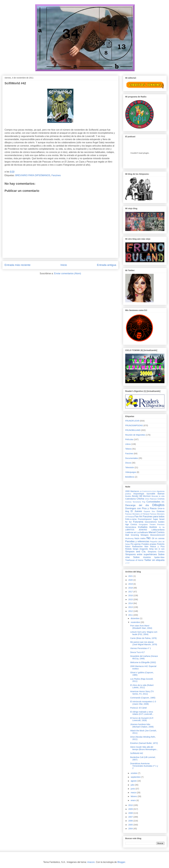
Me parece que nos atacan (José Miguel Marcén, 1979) (144, 643)
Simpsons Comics (156, 552)
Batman (161, 494)
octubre (134, 773)
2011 (131, 615)
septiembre (136, 777)
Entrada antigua (107, 265)
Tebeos (128, 449)
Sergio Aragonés (140, 549)
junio (133, 789)
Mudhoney (129, 539)
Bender (135, 496)
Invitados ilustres (147, 527)
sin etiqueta (158, 560)
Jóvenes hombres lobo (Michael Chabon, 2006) (142, 726)
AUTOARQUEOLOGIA (148, 491)
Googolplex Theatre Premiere (152, 525)
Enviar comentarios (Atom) (68, 273)
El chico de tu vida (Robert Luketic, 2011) (142, 686)
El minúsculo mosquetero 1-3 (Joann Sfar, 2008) (143, 703)
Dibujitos (158, 505)
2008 (131, 813)
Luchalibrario (142, 532)
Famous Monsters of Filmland (137, 514)
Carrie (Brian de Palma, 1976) (143, 638)
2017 (131, 592)
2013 (131, 607)
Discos (128, 463)
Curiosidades (153, 502)
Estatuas (161, 511)
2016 (131, 595)
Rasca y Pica (157, 546)
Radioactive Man (140, 546)
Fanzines (56, 175)
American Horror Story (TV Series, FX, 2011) (142, 693)
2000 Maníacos (132, 491)
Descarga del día (137, 505)
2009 (131, 809)
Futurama (138, 522)
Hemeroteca (131, 527)
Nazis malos (140, 538)
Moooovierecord (157, 535)
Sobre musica (142, 557)
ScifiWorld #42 (137, 753)
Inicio (64, 265)
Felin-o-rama (131, 519)
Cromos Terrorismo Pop (135, 502)
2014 (131, 603)
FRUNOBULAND (133, 430)
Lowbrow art (131, 532)
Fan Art (138, 517)
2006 (131, 821)
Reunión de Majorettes (135, 435)
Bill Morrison (145, 496)
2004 (131, 829)
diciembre (135, 618)
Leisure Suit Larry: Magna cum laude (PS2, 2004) (144, 633)
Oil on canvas (158, 538)
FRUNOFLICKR (132, 421)
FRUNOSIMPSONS (134, 425)
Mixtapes (145, 535)
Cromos (161, 499)
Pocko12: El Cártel (138, 708)
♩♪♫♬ (127, 563)
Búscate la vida (158, 496)
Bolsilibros (130, 477)
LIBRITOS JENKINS (136, 530)
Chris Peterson (151, 499)
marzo (134, 793)
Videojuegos (131, 472)
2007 (131, 817)
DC (163, 502)
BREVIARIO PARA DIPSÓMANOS (33, 175)
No (148, 538)
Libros (128, 444)
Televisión (130, 467)
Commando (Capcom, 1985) (143, 698)
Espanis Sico (149, 511)
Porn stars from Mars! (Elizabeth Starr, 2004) (141, 627)
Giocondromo (151, 522)
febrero (134, 796)
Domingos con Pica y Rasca (141, 508)
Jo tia (162, 527)
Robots (128, 549)
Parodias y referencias (137, 541)
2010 (131, 805)
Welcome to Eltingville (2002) (143, 662)
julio (133, 785)
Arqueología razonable (144, 494)
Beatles (128, 496)
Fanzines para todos (154, 517)
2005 (131, 825)
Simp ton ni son (157, 549)
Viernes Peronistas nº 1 (141, 648)
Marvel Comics (157, 532)
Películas (129, 439)
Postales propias (149, 544)
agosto (134, 781)
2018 (131, 588)
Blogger (121, 862)
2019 (131, 584)
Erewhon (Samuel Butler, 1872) (144, 743)
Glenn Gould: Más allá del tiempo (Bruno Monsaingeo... (144, 748)
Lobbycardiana (158, 530)
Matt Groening (132, 535)
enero (133, 800)
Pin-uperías (136, 544)
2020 (131, 580)
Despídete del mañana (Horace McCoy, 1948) (144, 657)
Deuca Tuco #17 (137, 652)
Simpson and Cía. (136, 552)
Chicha (140, 499)
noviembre (136, 622)
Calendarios (131, 499)
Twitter (148, 560)
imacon (91, 862)
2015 (131, 599)
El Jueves (136, 511)
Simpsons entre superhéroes (141, 554)
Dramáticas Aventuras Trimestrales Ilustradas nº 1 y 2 (144, 766)
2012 (131, 611)
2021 (131, 576)
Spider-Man (159, 557)
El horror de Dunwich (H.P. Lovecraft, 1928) (142, 719)
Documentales (132, 458)
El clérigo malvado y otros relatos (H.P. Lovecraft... (142, 713)
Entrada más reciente (17, 265)
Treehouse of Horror (134, 560)
